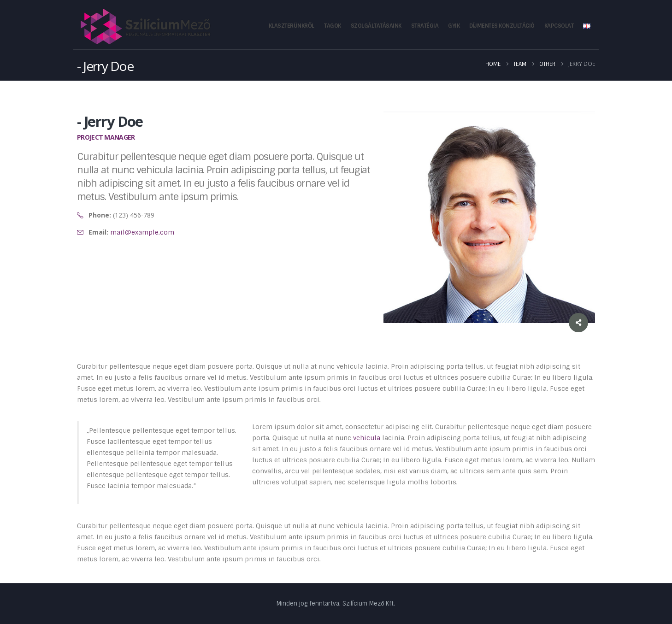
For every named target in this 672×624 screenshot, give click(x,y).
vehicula (367, 438)
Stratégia (425, 26)
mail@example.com (142, 232)
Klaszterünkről (292, 26)
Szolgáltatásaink (376, 26)
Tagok (333, 26)
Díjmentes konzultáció (502, 26)
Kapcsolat (559, 26)
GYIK (454, 26)
